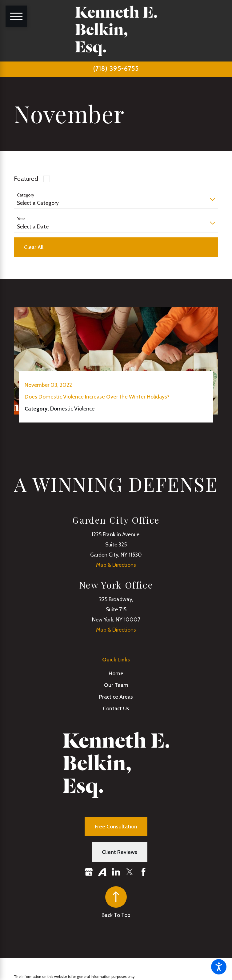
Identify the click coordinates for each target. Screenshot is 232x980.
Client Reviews (120, 852)
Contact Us (116, 708)
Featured (26, 179)
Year (21, 219)
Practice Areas (116, 697)
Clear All (34, 247)
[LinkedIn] (116, 872)
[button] (219, 967)
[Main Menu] (16, 16)
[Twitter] (130, 872)
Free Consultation (116, 826)
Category (26, 195)
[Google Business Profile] (89, 872)
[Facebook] (144, 872)
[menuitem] (116, 673)
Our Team (116, 685)
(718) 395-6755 (116, 69)
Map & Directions (116, 565)
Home (116, 673)
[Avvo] (102, 872)
